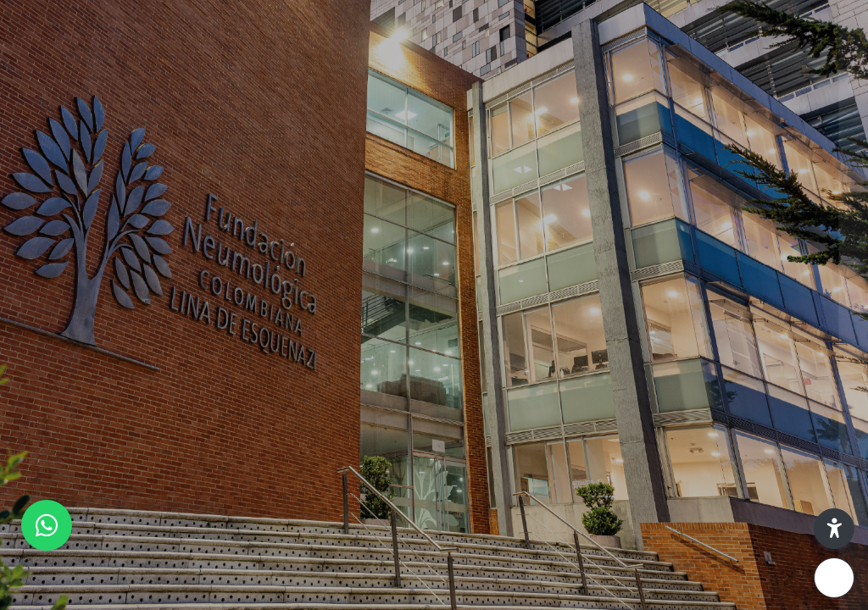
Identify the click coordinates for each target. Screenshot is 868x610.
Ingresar (689, 467)
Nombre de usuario (595, 250)
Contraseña (573, 336)
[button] (834, 529)
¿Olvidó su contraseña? (782, 420)
